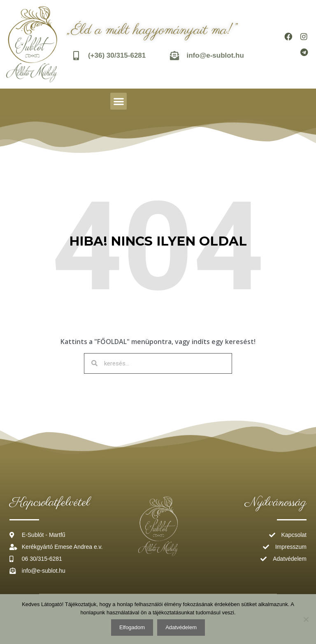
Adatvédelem (181, 627)
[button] (119, 101)
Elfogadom (132, 627)
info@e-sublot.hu (216, 55)
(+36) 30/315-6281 (118, 55)
